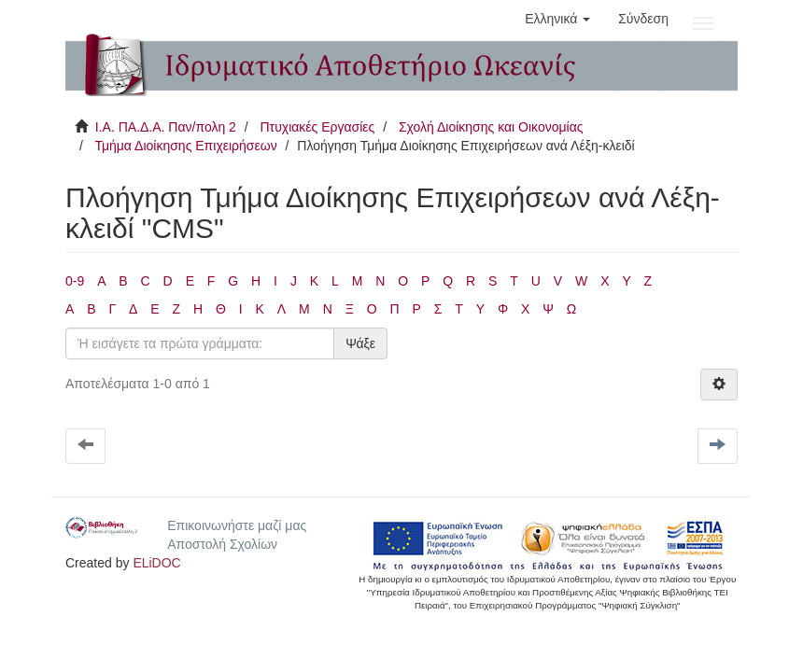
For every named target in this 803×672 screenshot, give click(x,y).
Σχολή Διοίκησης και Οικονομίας (491, 127)
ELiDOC (156, 563)
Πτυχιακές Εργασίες (317, 127)
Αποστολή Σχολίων (222, 544)
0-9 (75, 281)
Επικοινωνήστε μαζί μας (237, 525)
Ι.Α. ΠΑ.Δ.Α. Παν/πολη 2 (166, 127)
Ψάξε (360, 343)
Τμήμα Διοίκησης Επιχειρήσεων (185, 146)
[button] (557, 19)
